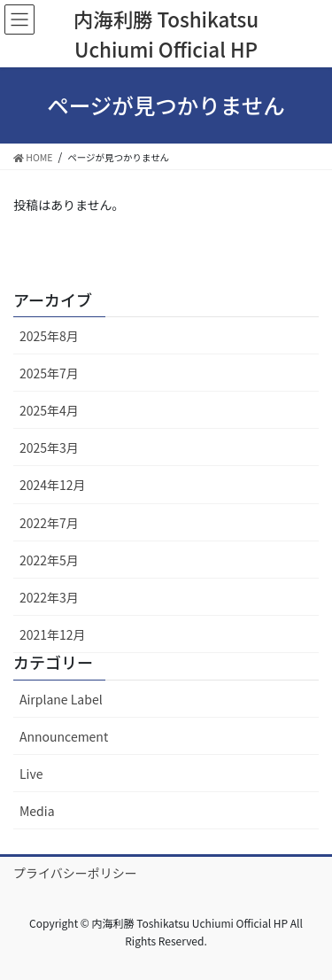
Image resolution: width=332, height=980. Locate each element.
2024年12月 (53, 485)
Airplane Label (61, 699)
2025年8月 (49, 336)
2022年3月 (49, 597)
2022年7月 (49, 523)
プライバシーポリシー (75, 873)
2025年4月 (49, 410)
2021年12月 (53, 634)
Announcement (64, 736)
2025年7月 (49, 373)
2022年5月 (49, 560)
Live (31, 774)
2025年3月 (49, 447)
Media (37, 811)
